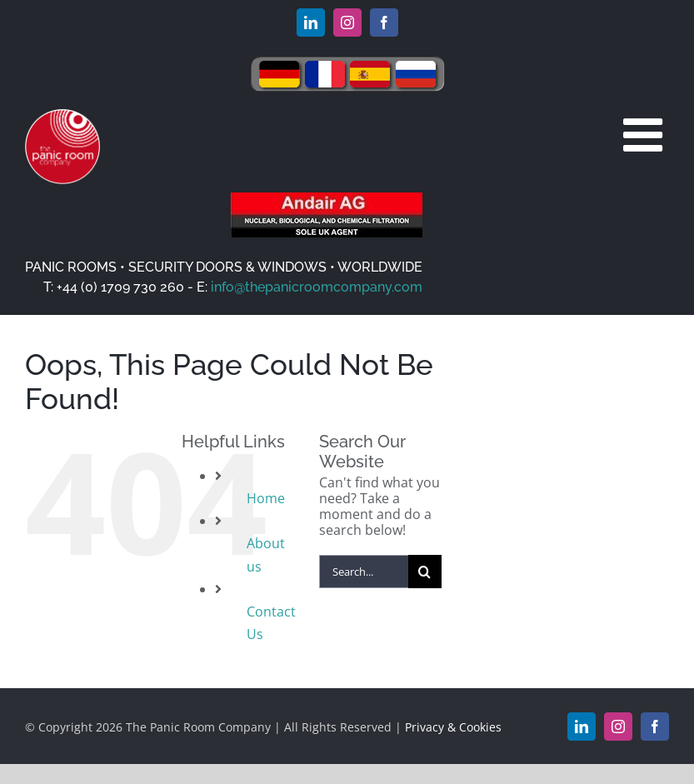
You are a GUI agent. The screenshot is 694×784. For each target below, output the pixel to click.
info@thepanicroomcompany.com (317, 287)
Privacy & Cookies (453, 727)
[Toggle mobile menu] (646, 135)
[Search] (425, 572)
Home (266, 498)
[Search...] (364, 572)
